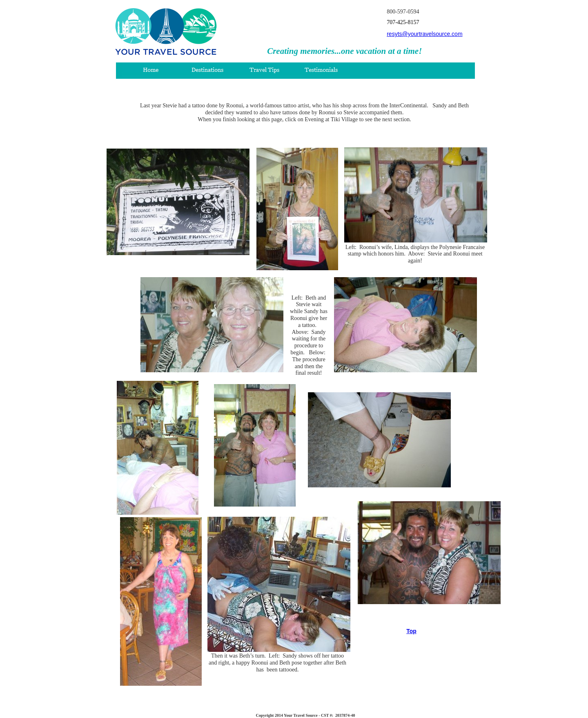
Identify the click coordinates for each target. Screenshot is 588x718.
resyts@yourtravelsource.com (424, 34)
